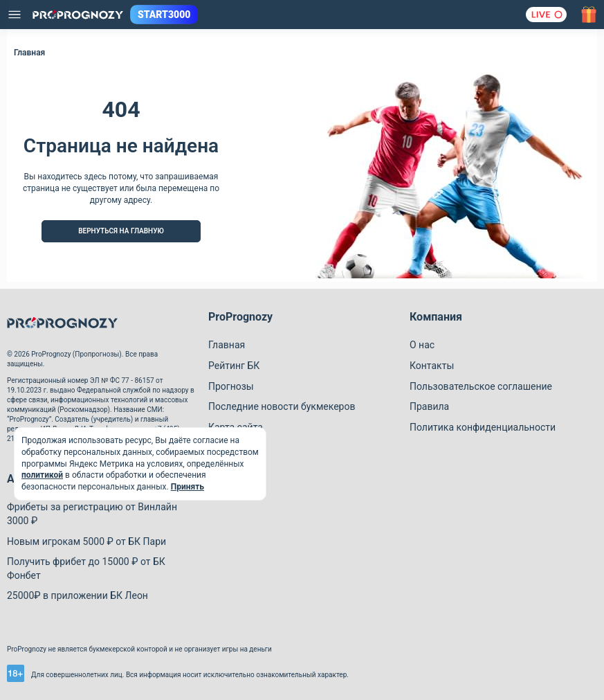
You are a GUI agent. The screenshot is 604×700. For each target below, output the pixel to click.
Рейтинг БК (234, 366)
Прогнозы (231, 386)
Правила (429, 406)
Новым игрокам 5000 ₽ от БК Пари (86, 541)
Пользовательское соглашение (481, 386)
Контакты (432, 366)
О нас (422, 345)
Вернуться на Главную (121, 231)
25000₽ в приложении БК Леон (77, 595)
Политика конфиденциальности (483, 427)
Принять (187, 487)
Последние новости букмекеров (282, 406)
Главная (227, 345)
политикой (42, 475)
